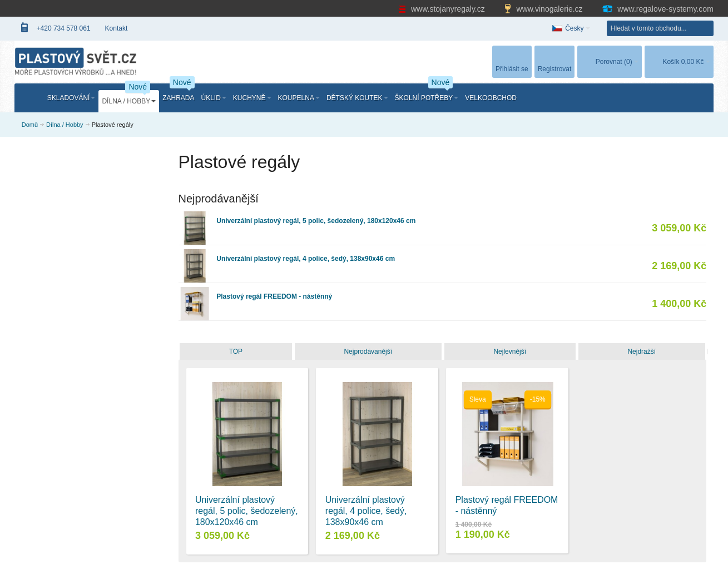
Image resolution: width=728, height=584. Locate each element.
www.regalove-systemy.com (657, 9)
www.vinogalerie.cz (544, 9)
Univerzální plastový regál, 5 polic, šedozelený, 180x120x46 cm (316, 221)
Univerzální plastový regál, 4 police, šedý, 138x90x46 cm (306, 259)
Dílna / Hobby (65, 125)
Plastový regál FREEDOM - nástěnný (274, 296)
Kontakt (117, 28)
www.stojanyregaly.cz (443, 9)
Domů (30, 125)
